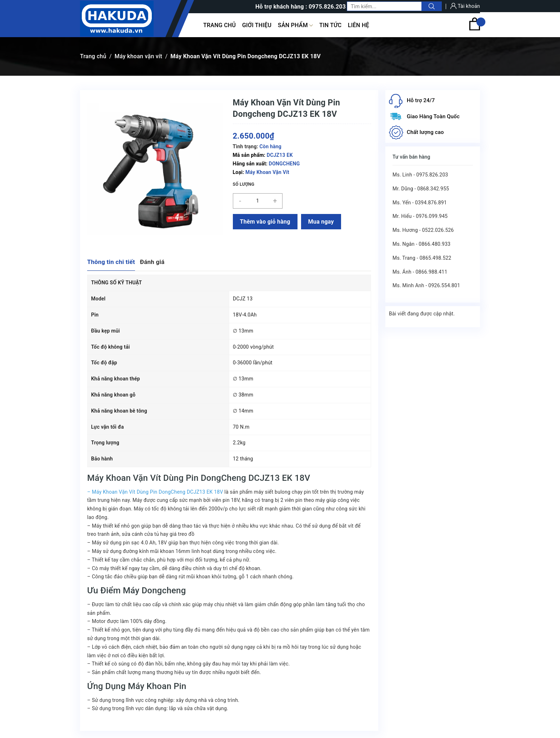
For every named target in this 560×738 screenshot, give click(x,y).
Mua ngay (321, 222)
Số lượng (244, 184)
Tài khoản (465, 6)
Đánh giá (152, 262)
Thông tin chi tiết (111, 262)
